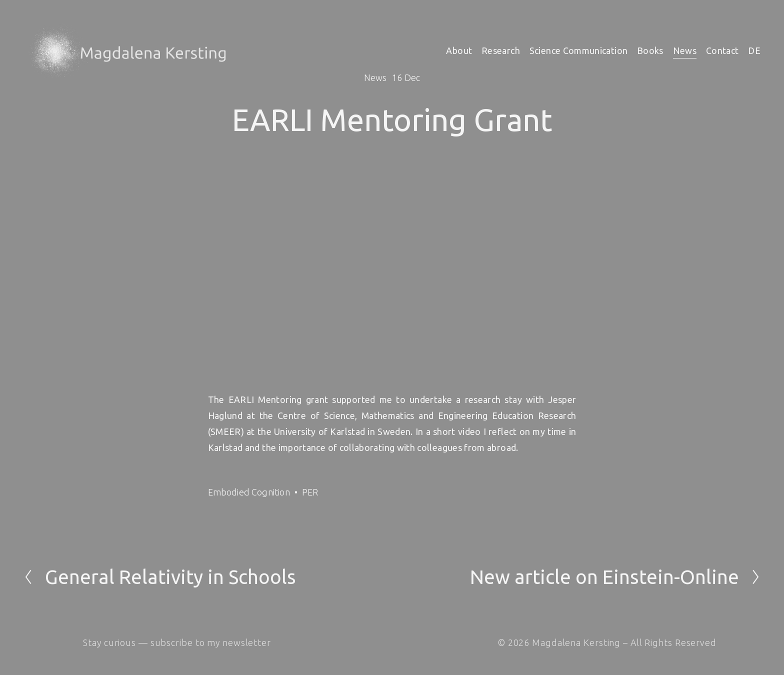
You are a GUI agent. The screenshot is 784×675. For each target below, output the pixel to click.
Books (650, 50)
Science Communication (579, 50)
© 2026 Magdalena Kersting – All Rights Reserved (607, 642)
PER (310, 492)
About (459, 50)
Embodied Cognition (249, 492)
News (685, 50)
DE (754, 50)
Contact (722, 50)
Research (501, 50)
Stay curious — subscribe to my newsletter (177, 642)
